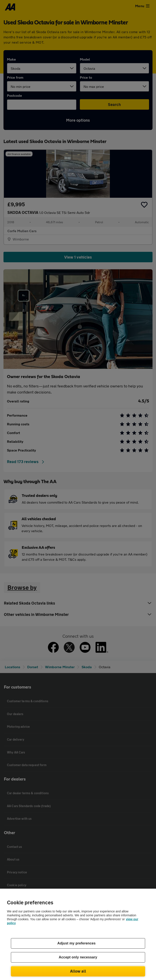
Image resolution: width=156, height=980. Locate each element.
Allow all (78, 971)
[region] (78, 934)
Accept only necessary (78, 957)
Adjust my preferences (77, 943)
